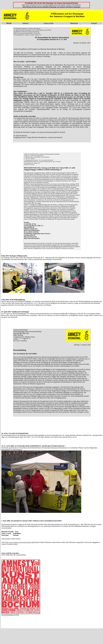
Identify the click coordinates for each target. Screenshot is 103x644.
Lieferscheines (28, 95)
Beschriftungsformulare (65, 97)
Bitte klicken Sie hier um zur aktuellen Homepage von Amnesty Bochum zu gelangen (51, 7)
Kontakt (94, 23)
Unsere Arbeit (48, 23)
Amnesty (25, 23)
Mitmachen (74, 23)
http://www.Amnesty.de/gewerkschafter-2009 (20, 542)
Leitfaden (26, 100)
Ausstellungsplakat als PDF (10, 615)
